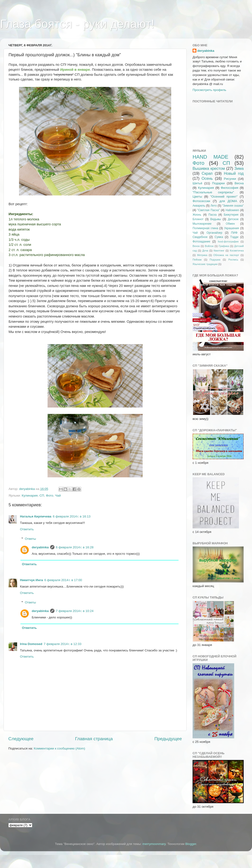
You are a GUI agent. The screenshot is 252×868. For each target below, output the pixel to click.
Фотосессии (201, 201)
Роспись (233, 260)
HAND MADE (210, 157)
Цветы (197, 197)
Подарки (218, 183)
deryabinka (40, 547)
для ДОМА (228, 201)
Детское (233, 219)
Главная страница (94, 739)
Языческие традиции (205, 264)
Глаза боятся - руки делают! (77, 24)
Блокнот (198, 219)
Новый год (234, 173)
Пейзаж (197, 260)
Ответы (31, 539)
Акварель (199, 206)
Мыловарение (202, 224)
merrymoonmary (154, 844)
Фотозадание (201, 242)
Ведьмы (216, 219)
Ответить (27, 529)
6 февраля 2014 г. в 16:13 (72, 516)
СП (42, 496)
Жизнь (197, 215)
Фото (50, 496)
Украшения (232, 228)
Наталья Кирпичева (36, 516)
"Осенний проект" (224, 197)
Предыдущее (168, 739)
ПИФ (234, 233)
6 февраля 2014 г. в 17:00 (63, 580)
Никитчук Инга (31, 580)
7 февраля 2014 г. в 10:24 (75, 611)
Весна (239, 183)
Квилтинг (219, 251)
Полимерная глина (205, 228)
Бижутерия (231, 215)
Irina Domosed (31, 644)
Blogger (191, 844)
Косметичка (237, 251)
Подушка (215, 260)
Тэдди (234, 237)
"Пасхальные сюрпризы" (213, 192)
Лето (214, 206)
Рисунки (230, 179)
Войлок (209, 246)
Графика (224, 246)
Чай (58, 496)
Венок (196, 246)
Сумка (219, 237)
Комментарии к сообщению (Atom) (59, 748)
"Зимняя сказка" (233, 206)
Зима (239, 168)
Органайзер (214, 233)
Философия (230, 188)
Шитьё (197, 183)
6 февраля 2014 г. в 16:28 (75, 547)
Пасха (213, 215)
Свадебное (200, 237)
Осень (207, 178)
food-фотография (228, 242)
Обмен (230, 224)
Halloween (232, 210)
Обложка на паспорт (226, 255)
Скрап (207, 173)
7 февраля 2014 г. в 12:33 (63, 644)
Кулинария (30, 496)
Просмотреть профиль (209, 90)
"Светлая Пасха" (209, 210)
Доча (205, 251)
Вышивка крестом (209, 168)
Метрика (202, 255)
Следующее (21, 739)
